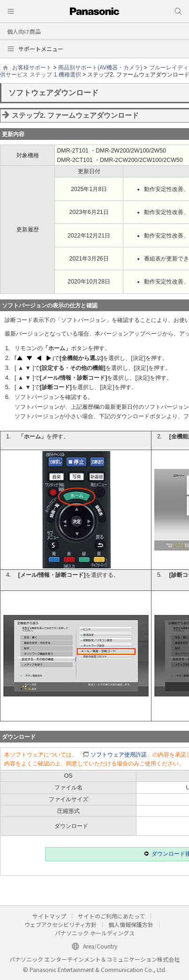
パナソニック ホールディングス (95, 933)
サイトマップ (49, 916)
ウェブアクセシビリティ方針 (60, 924)
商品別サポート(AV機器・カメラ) (100, 68)
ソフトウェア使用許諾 (119, 755)
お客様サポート (32, 68)
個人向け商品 (24, 31)
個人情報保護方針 (131, 924)
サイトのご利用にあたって (111, 916)
